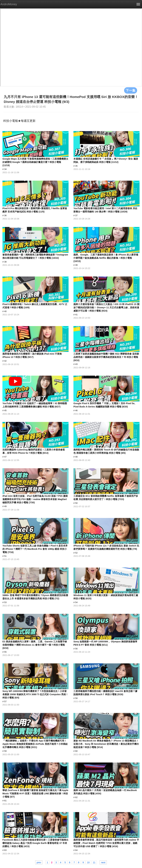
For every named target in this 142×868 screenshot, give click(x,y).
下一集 (131, 90)
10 (88, 862)
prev (39, 862)
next (103, 862)
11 (94, 862)
